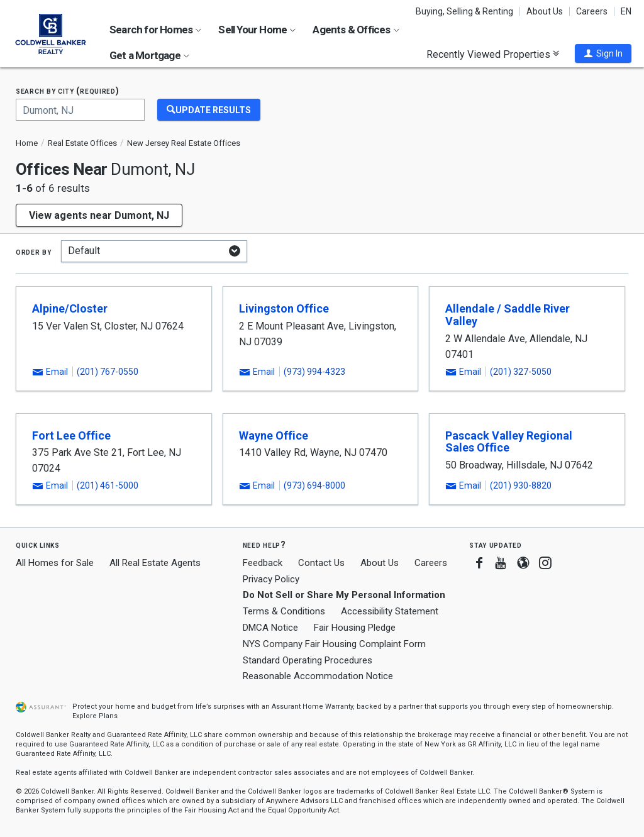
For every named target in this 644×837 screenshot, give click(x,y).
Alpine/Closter (70, 308)
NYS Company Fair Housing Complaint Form (334, 644)
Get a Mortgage (149, 55)
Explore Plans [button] (95, 716)
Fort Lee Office (71, 435)
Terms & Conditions (284, 611)
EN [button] (626, 11)
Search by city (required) (68, 91)
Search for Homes (155, 30)
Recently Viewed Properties (493, 54)
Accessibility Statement (390, 611)
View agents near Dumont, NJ (99, 215)
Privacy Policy (271, 579)
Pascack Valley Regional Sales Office (509, 442)
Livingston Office (284, 308)
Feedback (263, 563)
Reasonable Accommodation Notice (318, 676)
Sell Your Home (257, 30)
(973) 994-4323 (314, 372)
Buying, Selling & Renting (464, 11)
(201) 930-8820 (521, 485)
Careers (592, 11)
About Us (545, 11)
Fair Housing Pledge (355, 628)
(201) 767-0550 (108, 372)
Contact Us (321, 563)
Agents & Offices (356, 30)
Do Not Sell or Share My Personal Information (344, 595)
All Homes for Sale (55, 563)
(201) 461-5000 (108, 485)
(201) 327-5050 (521, 372)
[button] (603, 53)
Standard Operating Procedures (308, 660)
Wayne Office (274, 435)
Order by (34, 252)
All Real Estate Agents (155, 563)
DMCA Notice (270, 628)
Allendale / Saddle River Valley (508, 315)
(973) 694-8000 (314, 485)
